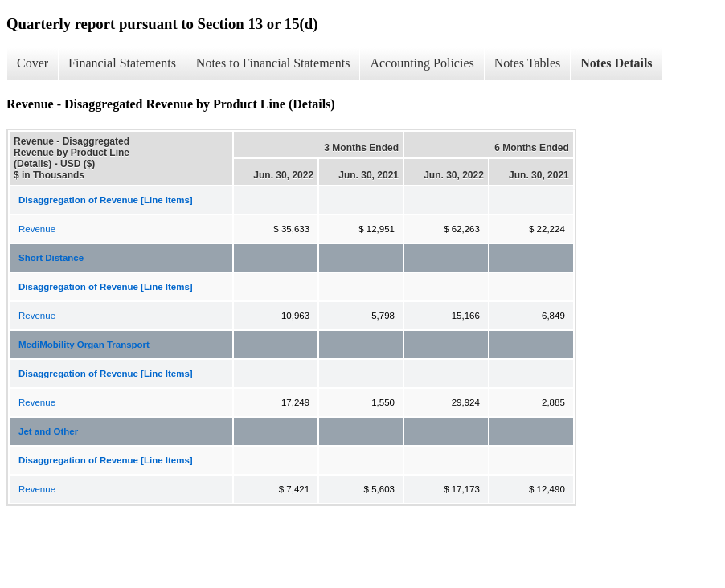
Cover (33, 63)
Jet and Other (48, 431)
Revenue (37, 229)
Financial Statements (122, 63)
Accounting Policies (422, 63)
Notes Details (616, 63)
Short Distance (51, 258)
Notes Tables (528, 63)
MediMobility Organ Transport (84, 345)
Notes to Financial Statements (273, 63)
